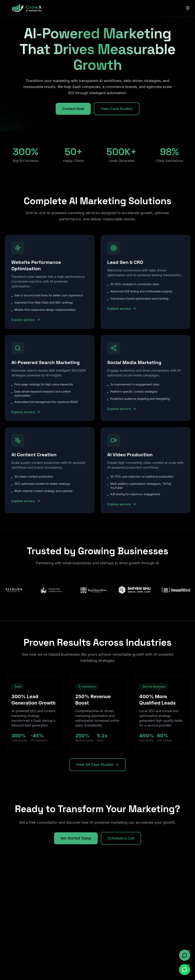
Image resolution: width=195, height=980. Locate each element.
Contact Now (73, 109)
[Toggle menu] (188, 8)
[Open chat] (185, 955)
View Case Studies (117, 109)
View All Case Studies (98, 765)
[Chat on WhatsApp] (185, 970)
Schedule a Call (121, 838)
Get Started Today (76, 838)
